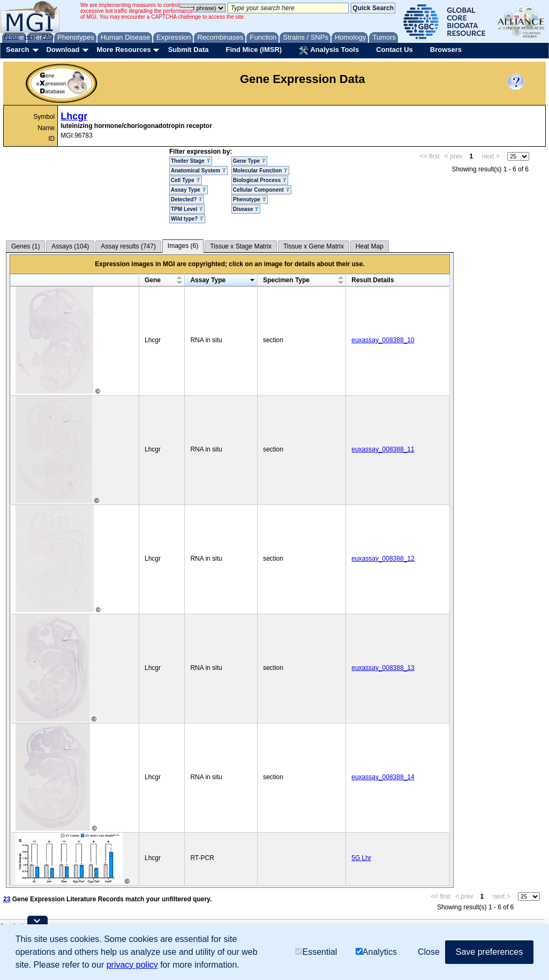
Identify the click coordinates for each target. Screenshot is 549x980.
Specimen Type (286, 280)
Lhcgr (74, 116)
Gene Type (249, 161)
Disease (246, 209)
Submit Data (189, 50)
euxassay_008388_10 (383, 340)
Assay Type (189, 190)
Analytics (376, 952)
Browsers (446, 50)
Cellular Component (261, 190)
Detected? (187, 199)
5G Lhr (361, 858)
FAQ (48, 36)
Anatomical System (198, 171)
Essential (316, 952)
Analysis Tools (329, 50)
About (12, 36)
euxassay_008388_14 (383, 777)
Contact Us (394, 50)
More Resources (123, 50)
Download (63, 50)
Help (30, 36)
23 (7, 899)
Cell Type (186, 180)
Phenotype (250, 199)
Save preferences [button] (489, 952)
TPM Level (187, 209)
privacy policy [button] (132, 965)
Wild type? (187, 219)
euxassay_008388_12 (383, 559)
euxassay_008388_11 (383, 449)
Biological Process (260, 180)
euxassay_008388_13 (383, 668)
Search (17, 50)
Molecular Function (260, 171)
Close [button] (429, 952)
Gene (153, 280)
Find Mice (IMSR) (254, 50)
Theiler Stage (191, 161)
